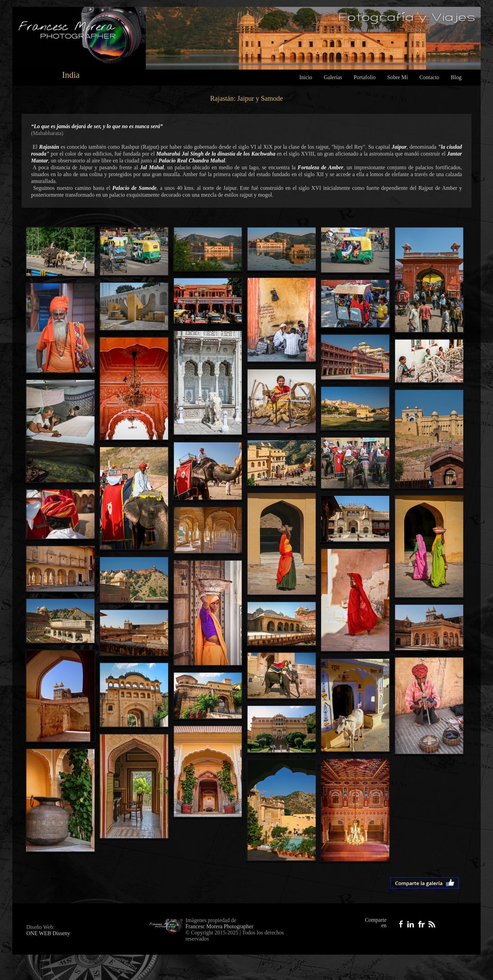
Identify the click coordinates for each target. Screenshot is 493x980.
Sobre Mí (397, 77)
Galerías (333, 77)
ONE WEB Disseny (48, 933)
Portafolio (365, 77)
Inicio (306, 77)
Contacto (429, 77)
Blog (456, 77)
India (71, 75)
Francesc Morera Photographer (219, 926)
